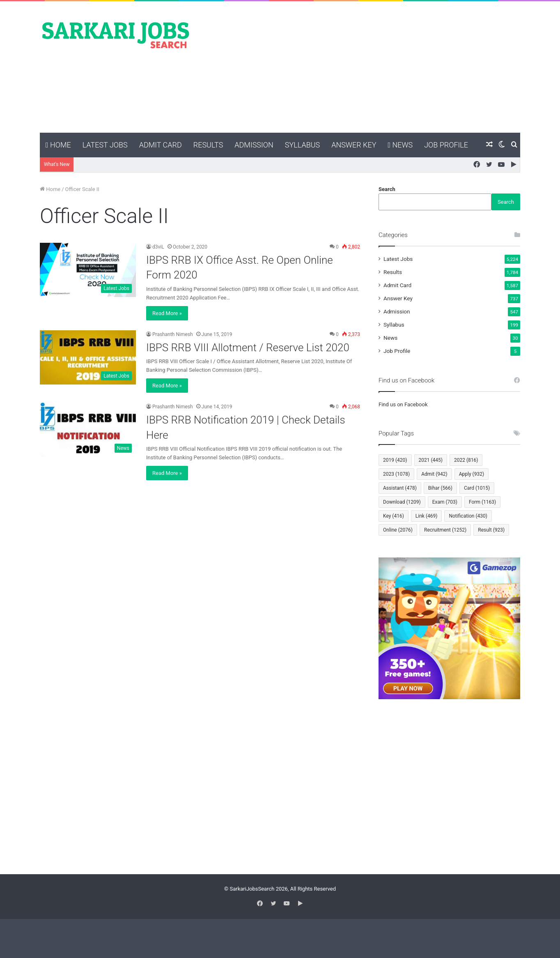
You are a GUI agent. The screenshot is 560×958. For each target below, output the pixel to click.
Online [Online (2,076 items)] (398, 530)
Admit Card (161, 145)
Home (58, 145)
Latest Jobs (105, 145)
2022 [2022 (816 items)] (466, 460)
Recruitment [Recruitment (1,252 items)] (445, 530)
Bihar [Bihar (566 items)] (440, 488)
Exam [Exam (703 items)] (445, 502)
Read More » (167, 313)
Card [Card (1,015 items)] (477, 488)
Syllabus (302, 145)
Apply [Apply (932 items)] (472, 474)
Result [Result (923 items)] (491, 530)
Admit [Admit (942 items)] (434, 474)
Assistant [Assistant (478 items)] (400, 488)
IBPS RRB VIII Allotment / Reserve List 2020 (248, 348)
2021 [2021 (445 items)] (431, 460)
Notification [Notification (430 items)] (468, 516)
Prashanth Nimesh (173, 334)
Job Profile (446, 145)
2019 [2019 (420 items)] (395, 460)
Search (387, 189)
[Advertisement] (362, 67)
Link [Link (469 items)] (427, 516)
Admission (254, 145)
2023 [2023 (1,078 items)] (396, 474)
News (400, 145)
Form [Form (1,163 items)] (482, 502)
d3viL (158, 247)
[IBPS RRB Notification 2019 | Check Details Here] (88, 430)
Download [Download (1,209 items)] (402, 502)
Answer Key (354, 145)
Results (208, 145)
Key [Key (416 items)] (394, 516)
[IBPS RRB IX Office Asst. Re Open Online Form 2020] (88, 270)
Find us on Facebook (403, 404)
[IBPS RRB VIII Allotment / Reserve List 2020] (88, 357)
